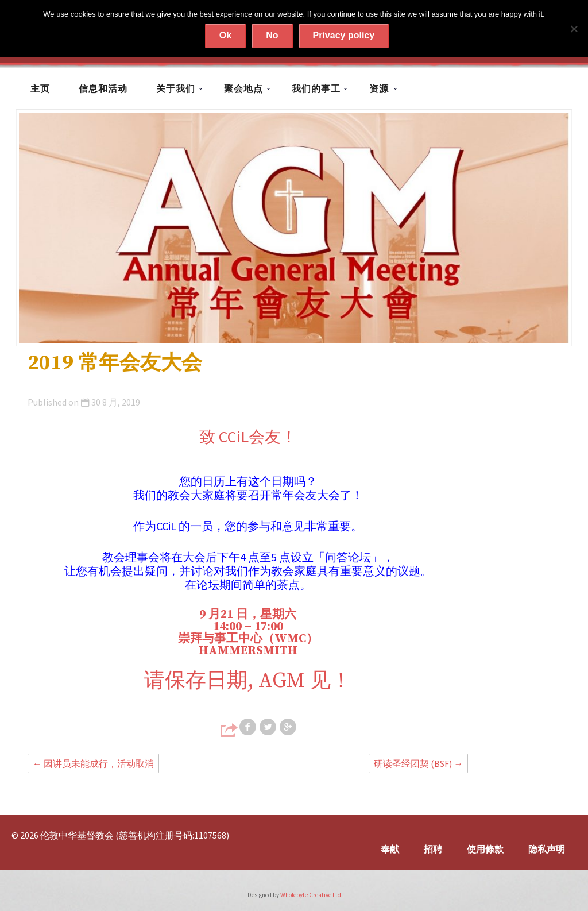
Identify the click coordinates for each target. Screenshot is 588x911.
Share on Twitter (269, 727)
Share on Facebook (249, 727)
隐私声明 (547, 849)
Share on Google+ (289, 727)
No (272, 35)
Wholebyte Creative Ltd (311, 895)
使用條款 (485, 849)
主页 (40, 88)
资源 (379, 88)
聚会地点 (243, 88)
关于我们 (176, 88)
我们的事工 (316, 88)
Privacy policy (344, 35)
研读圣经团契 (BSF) (418, 763)
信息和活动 (103, 88)
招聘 (433, 849)
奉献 (390, 849)
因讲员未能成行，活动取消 (93, 763)
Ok (225, 35)
